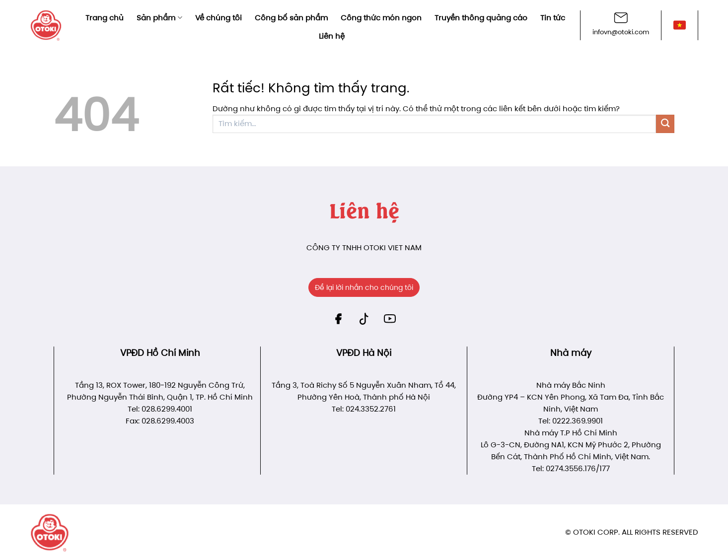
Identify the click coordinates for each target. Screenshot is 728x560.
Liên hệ (332, 36)
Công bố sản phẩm (291, 18)
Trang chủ (105, 18)
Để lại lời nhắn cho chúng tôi (364, 287)
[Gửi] (665, 124)
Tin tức (553, 18)
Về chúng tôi (218, 18)
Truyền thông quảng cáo (481, 18)
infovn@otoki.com (621, 32)
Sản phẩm (159, 18)
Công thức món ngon (381, 18)
